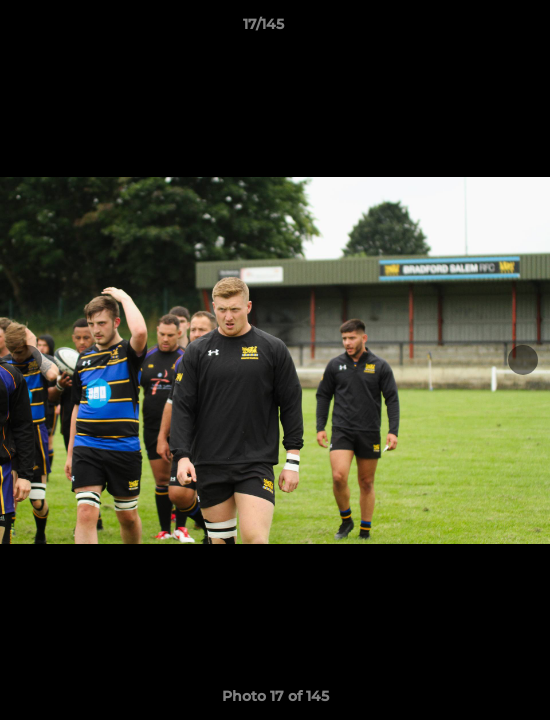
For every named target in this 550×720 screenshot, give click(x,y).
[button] (478, 29)
